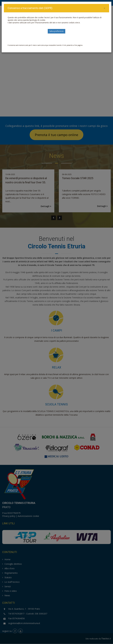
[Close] (104, 8)
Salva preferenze (56, 31)
